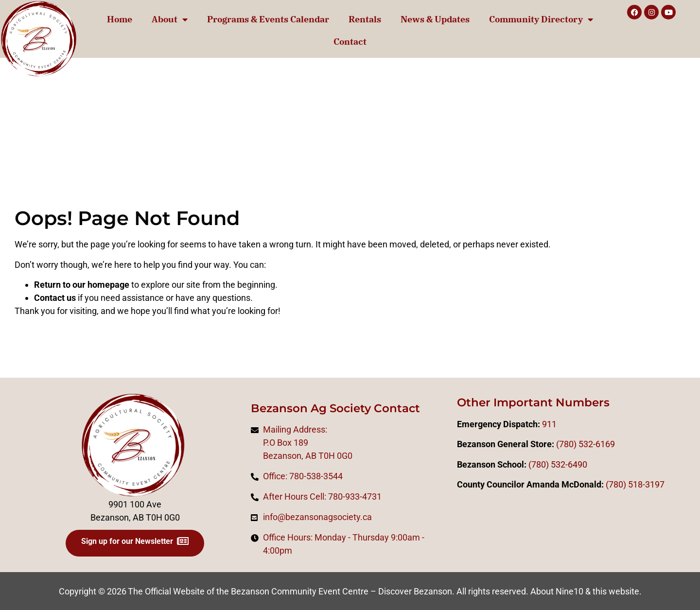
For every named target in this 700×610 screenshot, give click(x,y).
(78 (612, 484)
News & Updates (435, 19)
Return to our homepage (82, 285)
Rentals (365, 19)
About (170, 19)
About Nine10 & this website (585, 591)
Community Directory (541, 19)
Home (120, 19)
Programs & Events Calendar (268, 19)
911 (549, 424)
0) (622, 484)
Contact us (55, 298)
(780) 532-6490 (558, 464)
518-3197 (645, 484)
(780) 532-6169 (586, 444)
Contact (350, 42)
